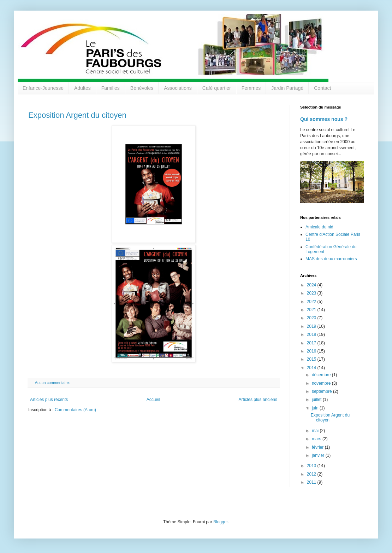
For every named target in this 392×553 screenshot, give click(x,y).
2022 (312, 302)
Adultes (82, 88)
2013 (312, 466)
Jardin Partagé (287, 88)
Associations (178, 88)
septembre (322, 391)
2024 (312, 285)
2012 (312, 474)
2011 (312, 482)
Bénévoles (142, 88)
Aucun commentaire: (53, 383)
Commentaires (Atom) (75, 410)
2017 (312, 343)
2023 (312, 293)
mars (317, 439)
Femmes (251, 88)
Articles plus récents (49, 400)
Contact (322, 88)
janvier (319, 455)
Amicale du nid (319, 227)
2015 (312, 359)
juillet (317, 400)
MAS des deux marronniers (331, 259)
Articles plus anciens (258, 400)
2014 (312, 368)
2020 (312, 318)
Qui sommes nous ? (324, 119)
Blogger (221, 522)
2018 (312, 334)
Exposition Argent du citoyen (77, 115)
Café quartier (217, 88)
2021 (312, 310)
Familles (111, 88)
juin (316, 408)
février (318, 447)
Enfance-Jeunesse (43, 88)
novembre (322, 383)
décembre (322, 375)
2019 (312, 326)
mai (316, 431)
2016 (312, 351)
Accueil (153, 400)
